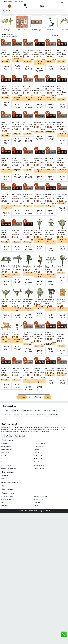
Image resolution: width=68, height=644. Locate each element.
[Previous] (22, 397)
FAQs (3, 503)
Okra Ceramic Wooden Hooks (50, 370)
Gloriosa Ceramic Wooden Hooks (17, 160)
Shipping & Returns (7, 500)
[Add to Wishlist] (10, 43)
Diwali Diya (5, 444)
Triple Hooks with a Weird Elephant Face (17, 268)
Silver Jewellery (39, 447)
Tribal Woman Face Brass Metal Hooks (61, 233)
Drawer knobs (30, 415)
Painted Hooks (7, 415)
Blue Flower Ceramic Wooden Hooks (39, 160)
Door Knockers (41, 415)
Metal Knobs (18, 411)
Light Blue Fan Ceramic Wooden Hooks (39, 88)
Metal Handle (28, 411)
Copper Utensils (6, 450)
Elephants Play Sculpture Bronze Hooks (6, 268)
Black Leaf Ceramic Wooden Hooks (5, 233)
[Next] (48, 397)
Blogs (3, 479)
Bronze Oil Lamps (40, 465)
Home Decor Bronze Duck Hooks (61, 301)
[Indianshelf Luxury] (19, 2)
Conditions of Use (7, 496)
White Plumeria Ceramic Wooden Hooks (28, 52)
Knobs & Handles (7, 465)
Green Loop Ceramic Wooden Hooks (62, 124)
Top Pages (5, 476)
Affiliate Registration (8, 489)
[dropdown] (3, 11)
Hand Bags (38, 453)
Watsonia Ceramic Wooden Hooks (28, 371)
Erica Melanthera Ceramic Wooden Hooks (39, 336)
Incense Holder (18, 415)
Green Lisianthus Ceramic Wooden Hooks (62, 89)
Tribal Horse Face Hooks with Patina (38, 233)
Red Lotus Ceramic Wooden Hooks (17, 88)
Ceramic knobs (39, 462)
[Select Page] (31, 397)
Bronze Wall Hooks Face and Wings (6, 301)
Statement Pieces (40, 456)
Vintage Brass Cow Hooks (5, 334)
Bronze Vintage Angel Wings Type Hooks (28, 301)
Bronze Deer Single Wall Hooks (38, 268)
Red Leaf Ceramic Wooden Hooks (50, 52)
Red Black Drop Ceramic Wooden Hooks (39, 197)
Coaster (37, 450)
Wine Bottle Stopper (50, 411)
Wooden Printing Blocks (9, 468)
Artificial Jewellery (40, 444)
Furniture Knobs (53, 415)
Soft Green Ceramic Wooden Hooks (62, 160)
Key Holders (5, 453)
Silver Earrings (6, 447)
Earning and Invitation (41, 496)
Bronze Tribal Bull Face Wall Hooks (16, 301)
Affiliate (4, 486)
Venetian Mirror (6, 459)
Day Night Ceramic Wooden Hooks (5, 52)
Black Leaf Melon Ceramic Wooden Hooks (17, 124)
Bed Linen (38, 411)
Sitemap (37, 506)
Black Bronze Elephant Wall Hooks (50, 301)
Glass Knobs (5, 462)
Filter (55, 36)
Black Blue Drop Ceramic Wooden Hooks (51, 197)
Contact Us (5, 506)
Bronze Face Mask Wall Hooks (40, 300)
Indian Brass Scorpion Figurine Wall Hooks (50, 234)
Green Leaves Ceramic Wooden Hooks (17, 197)
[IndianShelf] (7, 2)
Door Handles (6, 456)
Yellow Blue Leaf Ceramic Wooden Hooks (17, 52)
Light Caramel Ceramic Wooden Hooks (28, 335)
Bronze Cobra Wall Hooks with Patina (51, 268)
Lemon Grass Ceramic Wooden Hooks (5, 371)
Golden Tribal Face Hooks (16, 334)
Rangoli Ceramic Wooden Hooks (40, 123)
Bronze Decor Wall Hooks (61, 267)
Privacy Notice (39, 500)
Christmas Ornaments (41, 459)
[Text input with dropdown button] (36, 11)
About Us (37, 503)
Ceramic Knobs (7, 411)
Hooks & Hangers (40, 468)
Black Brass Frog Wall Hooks (28, 267)
